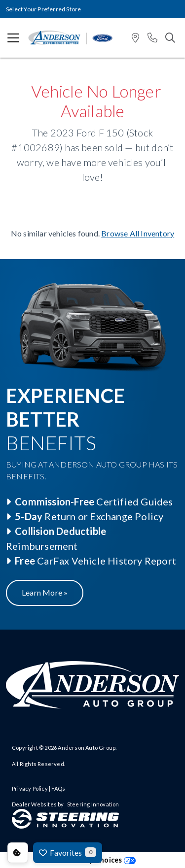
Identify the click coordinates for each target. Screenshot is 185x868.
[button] (135, 38)
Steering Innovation (93, 804)
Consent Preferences (18, 853)
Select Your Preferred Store (43, 9)
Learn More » (45, 592)
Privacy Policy (30, 788)
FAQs (58, 788)
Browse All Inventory (138, 233)
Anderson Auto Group (87, 748)
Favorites (68, 852)
